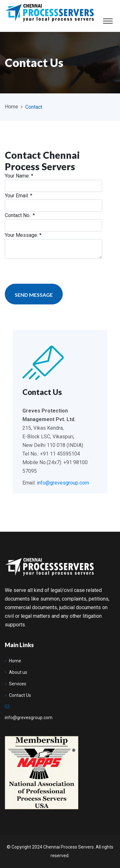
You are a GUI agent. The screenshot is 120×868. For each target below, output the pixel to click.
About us (16, 672)
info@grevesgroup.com (63, 483)
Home (12, 107)
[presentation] (53, 271)
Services (16, 684)
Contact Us (18, 695)
